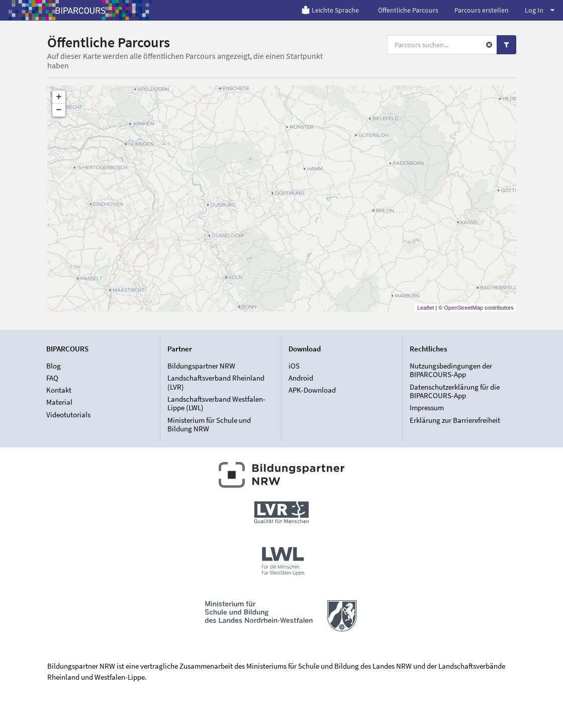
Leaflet (426, 308)
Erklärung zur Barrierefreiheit (455, 420)
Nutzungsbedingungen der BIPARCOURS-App (451, 371)
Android (301, 378)
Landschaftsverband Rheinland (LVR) (216, 382)
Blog (54, 366)
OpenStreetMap (463, 308)
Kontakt (59, 390)
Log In (540, 10)
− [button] (59, 110)
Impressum (427, 407)
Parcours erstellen (482, 10)
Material (59, 402)
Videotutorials (68, 415)
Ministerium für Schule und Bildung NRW (209, 424)
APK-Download (312, 390)
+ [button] (59, 97)
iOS (294, 366)
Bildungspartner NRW (201, 366)
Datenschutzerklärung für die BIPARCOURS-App (455, 391)
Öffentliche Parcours (408, 10)
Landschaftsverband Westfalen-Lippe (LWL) (216, 403)
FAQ (52, 378)
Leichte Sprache (330, 10)
